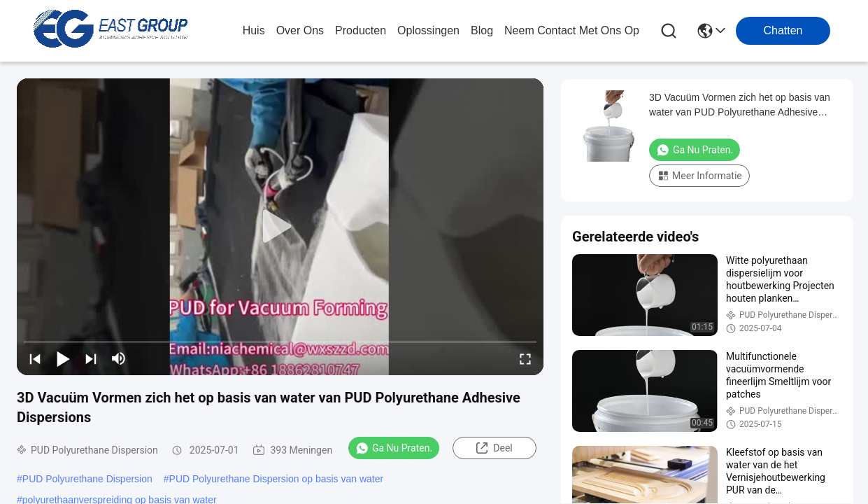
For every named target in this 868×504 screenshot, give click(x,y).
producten (361, 30)
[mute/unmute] (119, 358)
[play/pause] (63, 358)
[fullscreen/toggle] (525, 358)
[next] (91, 358)
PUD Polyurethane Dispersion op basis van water (277, 479)
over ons (300, 30)
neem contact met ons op (572, 30)
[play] (280, 227)
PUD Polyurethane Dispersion (87, 479)
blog (482, 30)
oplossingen (428, 30)
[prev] (35, 358)
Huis (254, 30)
